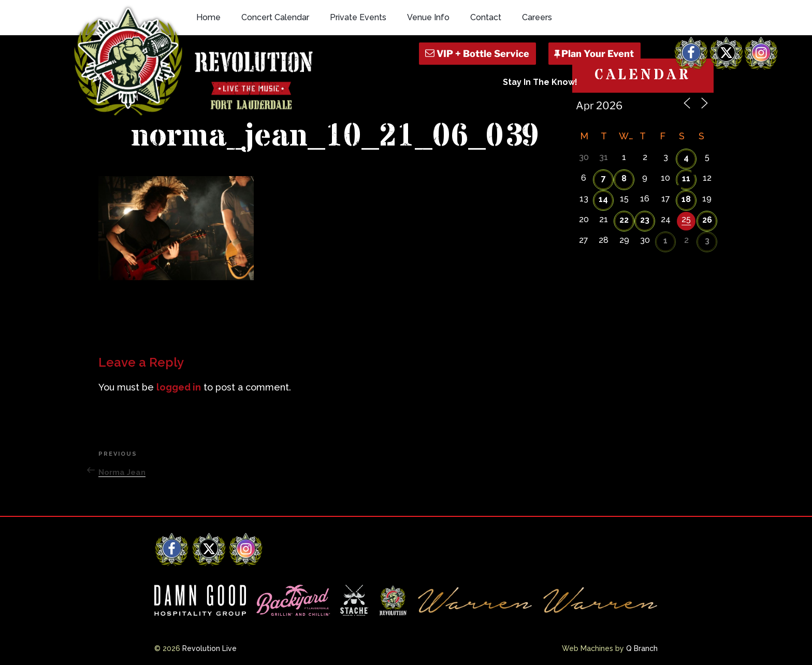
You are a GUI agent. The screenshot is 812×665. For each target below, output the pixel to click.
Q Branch (642, 648)
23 (645, 220)
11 (686, 178)
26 (707, 220)
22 (624, 220)
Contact (486, 17)
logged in (179, 387)
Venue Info (428, 17)
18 (686, 199)
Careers (537, 17)
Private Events (358, 17)
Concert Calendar (275, 17)
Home (208, 17)
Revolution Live (209, 648)
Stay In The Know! (540, 82)
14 (603, 199)
